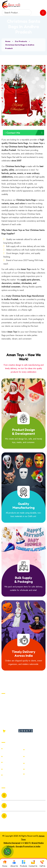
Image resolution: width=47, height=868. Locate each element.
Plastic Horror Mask (36, 769)
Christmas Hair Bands (33, 750)
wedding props (11, 749)
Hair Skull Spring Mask (34, 763)
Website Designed (12, 843)
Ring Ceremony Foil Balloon (35, 757)
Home (8, 41)
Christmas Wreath (13, 769)
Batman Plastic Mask (11, 775)
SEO (27, 843)
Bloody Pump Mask (13, 762)
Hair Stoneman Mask (11, 757)
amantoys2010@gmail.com (17, 795)
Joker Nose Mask (34, 774)
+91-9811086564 (16, 804)
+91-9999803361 (16, 807)
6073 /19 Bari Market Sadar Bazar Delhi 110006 (21, 816)
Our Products (21, 41)
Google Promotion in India (28, 846)
